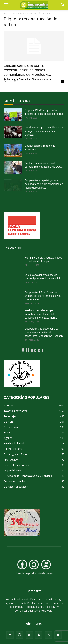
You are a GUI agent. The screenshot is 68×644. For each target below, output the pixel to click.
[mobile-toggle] (6, 5)
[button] (63, 5)
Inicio (6, 13)
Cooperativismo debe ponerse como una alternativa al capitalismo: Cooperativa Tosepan (44, 332)
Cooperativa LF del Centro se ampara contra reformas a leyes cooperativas (43, 296)
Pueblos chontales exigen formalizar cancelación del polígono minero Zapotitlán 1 (41, 314)
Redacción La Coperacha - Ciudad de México (27, 79)
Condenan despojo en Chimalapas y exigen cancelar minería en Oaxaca (44, 131)
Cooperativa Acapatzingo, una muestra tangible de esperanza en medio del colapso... (44, 184)
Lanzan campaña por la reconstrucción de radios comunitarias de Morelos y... (27, 70)
